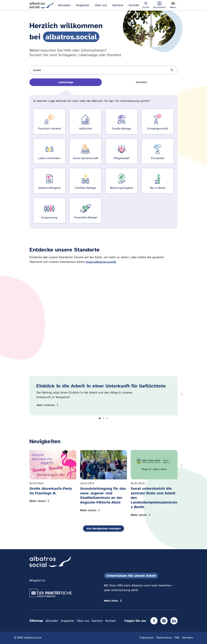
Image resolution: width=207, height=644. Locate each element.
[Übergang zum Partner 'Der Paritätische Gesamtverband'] (51, 593)
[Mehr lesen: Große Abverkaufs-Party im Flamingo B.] (53, 477)
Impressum (147, 638)
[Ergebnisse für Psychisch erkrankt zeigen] (49, 122)
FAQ (177, 638)
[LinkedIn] (174, 621)
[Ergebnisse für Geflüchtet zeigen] (85, 122)
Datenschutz (164, 638)
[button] (100, 418)
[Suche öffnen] (104, 70)
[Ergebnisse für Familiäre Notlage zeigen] (85, 181)
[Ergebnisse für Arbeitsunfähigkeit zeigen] (49, 181)
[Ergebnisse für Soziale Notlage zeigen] (122, 122)
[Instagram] (164, 621)
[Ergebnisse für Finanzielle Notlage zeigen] (85, 211)
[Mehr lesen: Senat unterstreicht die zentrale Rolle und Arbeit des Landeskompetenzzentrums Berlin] (154, 484)
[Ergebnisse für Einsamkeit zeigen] (158, 151)
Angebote (83, 5)
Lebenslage (66, 82)
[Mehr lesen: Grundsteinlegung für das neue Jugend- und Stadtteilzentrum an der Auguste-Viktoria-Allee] (104, 482)
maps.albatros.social (101, 262)
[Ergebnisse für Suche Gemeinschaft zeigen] (85, 151)
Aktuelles (64, 5)
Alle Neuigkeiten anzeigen (104, 529)
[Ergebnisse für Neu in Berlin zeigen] (158, 181)
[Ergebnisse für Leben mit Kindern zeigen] (49, 151)
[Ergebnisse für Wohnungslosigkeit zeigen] (122, 181)
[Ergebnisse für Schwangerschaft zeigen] (158, 122)
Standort (141, 82)
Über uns (101, 5)
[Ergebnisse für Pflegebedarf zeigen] (122, 151)
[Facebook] (154, 621)
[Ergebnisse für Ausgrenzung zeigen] (49, 211)
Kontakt (134, 5)
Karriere (118, 5)
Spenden (188, 638)
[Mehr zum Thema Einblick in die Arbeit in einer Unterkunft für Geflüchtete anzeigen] (48, 405)
